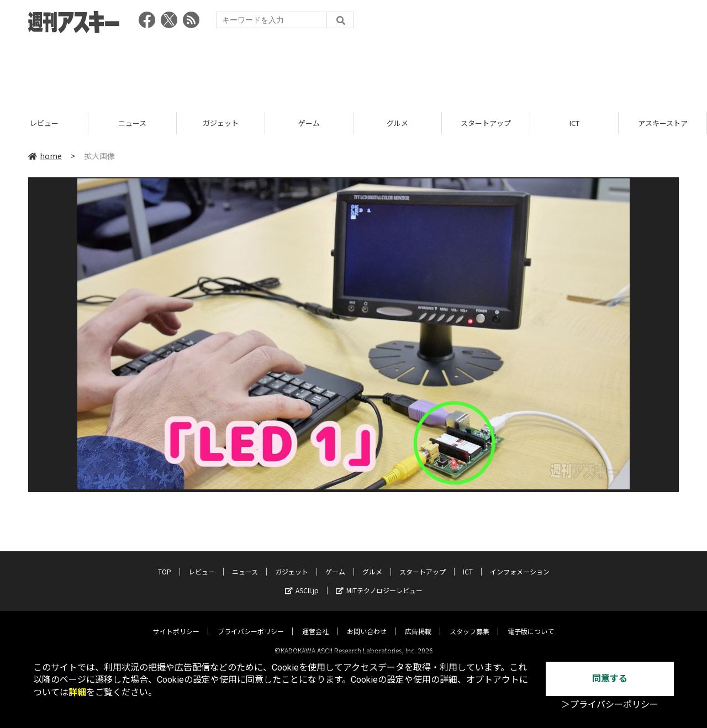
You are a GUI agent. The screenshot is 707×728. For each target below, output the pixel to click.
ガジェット (225, 123)
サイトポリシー (176, 622)
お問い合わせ (367, 622)
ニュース (136, 123)
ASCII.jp (302, 581)
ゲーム (313, 123)
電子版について (531, 622)
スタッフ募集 (469, 622)
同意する (610, 679)
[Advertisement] (353, 69)
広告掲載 (418, 622)
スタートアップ (490, 123)
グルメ (401, 123)
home (45, 156)
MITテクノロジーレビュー (379, 581)
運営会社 (315, 622)
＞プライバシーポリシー (610, 705)
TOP (165, 562)
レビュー (48, 123)
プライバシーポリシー (251, 622)
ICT (578, 123)
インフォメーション (520, 562)
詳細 (77, 692)
